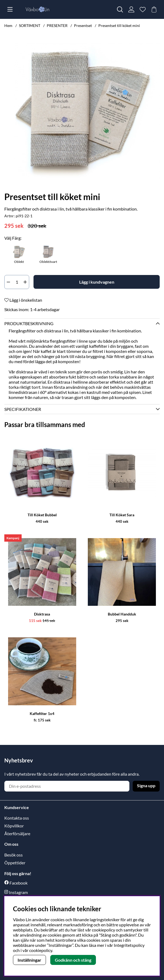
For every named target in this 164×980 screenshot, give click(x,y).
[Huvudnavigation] (10, 9)
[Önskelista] (143, 9)
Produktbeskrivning (29, 323)
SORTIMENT (30, 25)
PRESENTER (57, 25)
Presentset (83, 25)
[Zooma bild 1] (82, 112)
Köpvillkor (14, 826)
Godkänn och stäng (73, 960)
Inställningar (29, 960)
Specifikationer (23, 409)
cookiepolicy (41, 950)
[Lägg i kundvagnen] (97, 282)
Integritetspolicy (129, 945)
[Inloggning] (131, 9)
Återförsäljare (17, 833)
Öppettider (15, 863)
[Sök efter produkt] (120, 9)
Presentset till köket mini (119, 25)
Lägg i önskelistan (23, 300)
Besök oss (14, 855)
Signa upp (146, 785)
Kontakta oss (17, 818)
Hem (8, 25)
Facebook (19, 883)
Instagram (18, 892)
